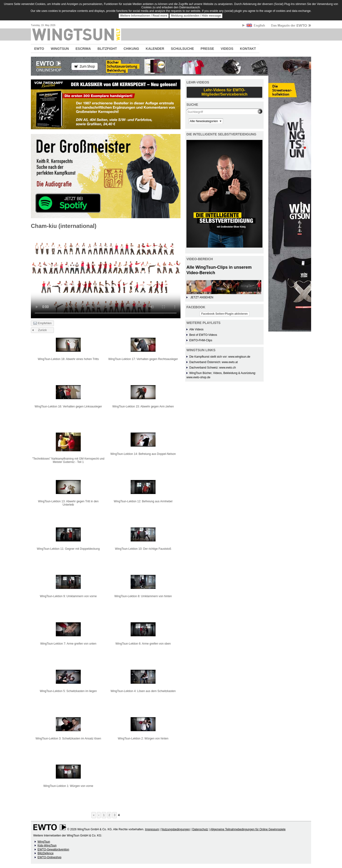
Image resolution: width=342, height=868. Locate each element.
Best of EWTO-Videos (203, 335)
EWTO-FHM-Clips (201, 340)
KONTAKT (248, 49)
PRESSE (207, 49)
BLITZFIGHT (107, 49)
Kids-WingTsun (47, 845)
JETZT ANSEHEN (202, 297)
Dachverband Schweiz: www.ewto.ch (213, 368)
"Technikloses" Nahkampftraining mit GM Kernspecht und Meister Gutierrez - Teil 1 (68, 460)
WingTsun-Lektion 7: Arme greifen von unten (68, 644)
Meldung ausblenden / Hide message (196, 16)
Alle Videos (196, 329)
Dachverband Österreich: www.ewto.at (214, 362)
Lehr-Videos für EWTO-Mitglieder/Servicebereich (224, 92)
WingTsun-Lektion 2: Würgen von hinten (143, 739)
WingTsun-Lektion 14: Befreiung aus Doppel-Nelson (143, 454)
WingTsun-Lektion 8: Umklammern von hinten (143, 596)
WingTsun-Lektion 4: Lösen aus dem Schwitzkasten (143, 691)
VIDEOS (227, 49)
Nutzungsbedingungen (176, 829)
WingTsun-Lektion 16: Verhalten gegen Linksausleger (68, 406)
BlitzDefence (45, 853)
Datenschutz (200, 829)
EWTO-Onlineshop (49, 857)
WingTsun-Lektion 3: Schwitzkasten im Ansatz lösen (68, 739)
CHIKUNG (131, 49)
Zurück (42, 330)
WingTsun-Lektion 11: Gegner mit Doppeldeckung (68, 549)
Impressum (152, 829)
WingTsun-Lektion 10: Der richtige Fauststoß (143, 549)
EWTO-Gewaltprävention (53, 850)
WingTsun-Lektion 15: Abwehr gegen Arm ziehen (143, 406)
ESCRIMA (83, 49)
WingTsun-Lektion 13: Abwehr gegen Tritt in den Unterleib (68, 503)
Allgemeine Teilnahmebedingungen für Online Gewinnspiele (248, 829)
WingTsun (44, 842)
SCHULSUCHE (182, 49)
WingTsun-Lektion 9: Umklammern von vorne (68, 596)
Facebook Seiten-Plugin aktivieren (225, 314)
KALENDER (155, 49)
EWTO (39, 49)
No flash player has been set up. (106, 276)
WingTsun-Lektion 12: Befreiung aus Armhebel (143, 501)
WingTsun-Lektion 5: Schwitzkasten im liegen (68, 691)
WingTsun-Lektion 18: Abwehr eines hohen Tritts (68, 359)
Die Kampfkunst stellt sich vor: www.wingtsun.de (220, 357)
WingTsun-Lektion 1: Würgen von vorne (68, 786)
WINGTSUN (60, 49)
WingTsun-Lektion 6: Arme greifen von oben (143, 644)
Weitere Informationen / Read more (144, 16)
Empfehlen (42, 323)
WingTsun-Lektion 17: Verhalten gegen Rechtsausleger (143, 359)
